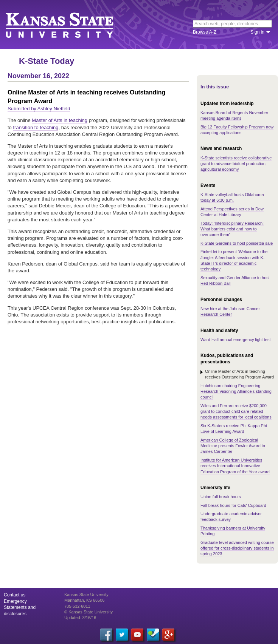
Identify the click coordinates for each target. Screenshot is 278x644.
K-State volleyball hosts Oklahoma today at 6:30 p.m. (232, 197)
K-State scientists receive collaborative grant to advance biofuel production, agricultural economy (236, 164)
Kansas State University (69, 25)
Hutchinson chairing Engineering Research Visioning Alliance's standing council (236, 391)
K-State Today (47, 61)
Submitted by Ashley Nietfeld (39, 109)
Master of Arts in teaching (60, 120)
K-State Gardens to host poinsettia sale (237, 243)
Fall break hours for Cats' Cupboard (233, 505)
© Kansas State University (89, 612)
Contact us (15, 595)
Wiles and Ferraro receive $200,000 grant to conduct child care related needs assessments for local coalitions (236, 412)
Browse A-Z (205, 32)
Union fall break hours (221, 497)
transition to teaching (36, 127)
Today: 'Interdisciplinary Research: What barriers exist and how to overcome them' (232, 229)
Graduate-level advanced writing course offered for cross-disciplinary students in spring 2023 (237, 548)
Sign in (257, 32)
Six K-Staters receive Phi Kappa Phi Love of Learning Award (234, 429)
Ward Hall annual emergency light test (235, 340)
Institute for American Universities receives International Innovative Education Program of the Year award (235, 466)
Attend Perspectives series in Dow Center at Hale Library (232, 212)
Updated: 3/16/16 (80, 618)
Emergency (15, 601)
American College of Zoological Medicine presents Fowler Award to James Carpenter (233, 446)
